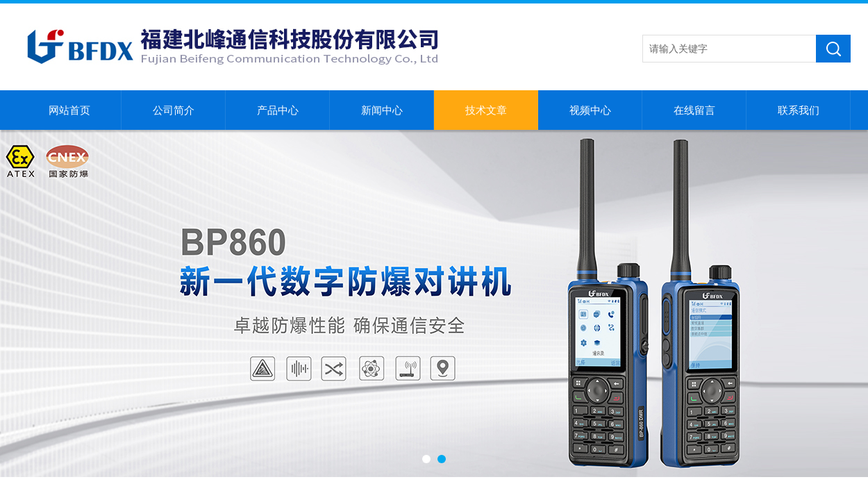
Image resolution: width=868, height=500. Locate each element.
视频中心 (590, 110)
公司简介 (174, 110)
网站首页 (69, 110)
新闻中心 (382, 110)
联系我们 (799, 110)
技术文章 (486, 110)
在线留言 (694, 110)
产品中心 (278, 110)
